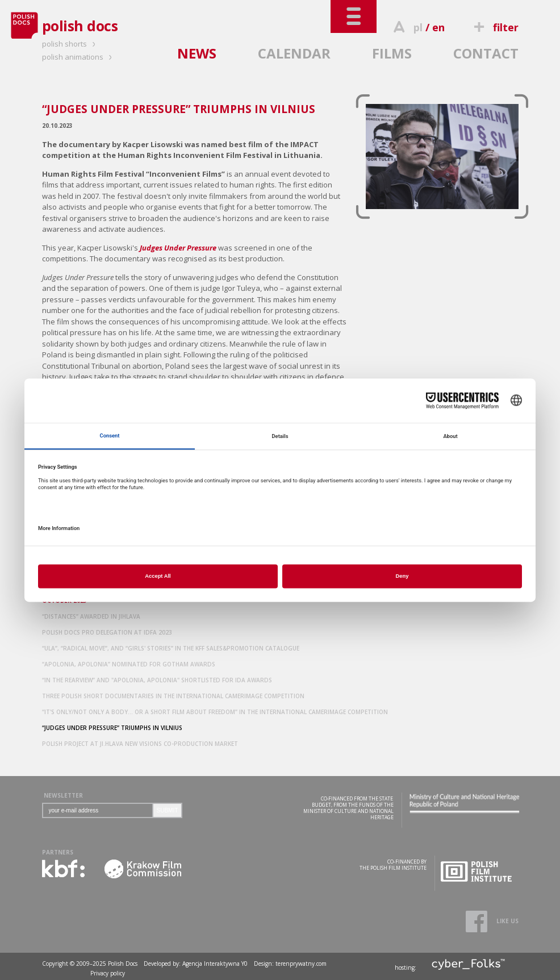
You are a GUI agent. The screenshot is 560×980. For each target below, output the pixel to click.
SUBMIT (168, 810)
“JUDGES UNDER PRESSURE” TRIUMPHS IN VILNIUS (112, 728)
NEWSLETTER (63, 795)
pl (418, 27)
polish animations (79, 57)
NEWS (197, 53)
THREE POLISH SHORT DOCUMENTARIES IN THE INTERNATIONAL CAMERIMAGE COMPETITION (173, 696)
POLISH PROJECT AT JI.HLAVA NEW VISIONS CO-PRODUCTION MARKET (140, 744)
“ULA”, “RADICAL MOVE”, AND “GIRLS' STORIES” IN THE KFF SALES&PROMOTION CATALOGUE (171, 648)
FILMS (392, 53)
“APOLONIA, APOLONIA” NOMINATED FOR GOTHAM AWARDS (129, 664)
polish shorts (70, 44)
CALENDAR (294, 53)
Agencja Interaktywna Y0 (215, 964)
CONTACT (486, 53)
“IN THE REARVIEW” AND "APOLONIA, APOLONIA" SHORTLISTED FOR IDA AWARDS (157, 680)
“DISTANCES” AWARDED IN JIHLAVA (91, 616)
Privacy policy (108, 973)
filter (494, 27)
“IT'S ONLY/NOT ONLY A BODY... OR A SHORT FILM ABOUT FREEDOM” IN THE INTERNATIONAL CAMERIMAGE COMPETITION (215, 712)
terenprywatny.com (301, 964)
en (438, 27)
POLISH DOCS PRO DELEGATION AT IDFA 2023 (107, 632)
